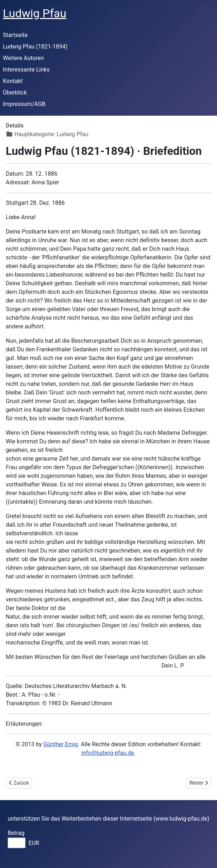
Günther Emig (60, 744)
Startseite (15, 35)
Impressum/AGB (24, 104)
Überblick (15, 93)
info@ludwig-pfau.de (108, 753)
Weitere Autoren (23, 58)
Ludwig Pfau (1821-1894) (35, 47)
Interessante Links (26, 70)
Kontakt (13, 81)
